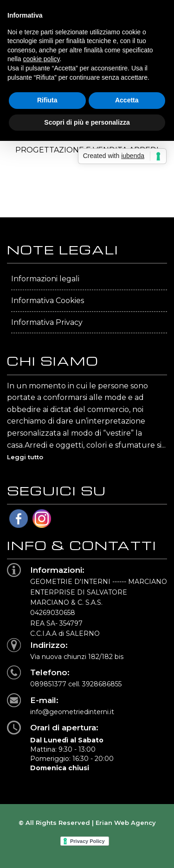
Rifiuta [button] (47, 100)
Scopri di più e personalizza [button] (87, 122)
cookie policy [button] (41, 59)
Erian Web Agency (126, 823)
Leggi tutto (25, 457)
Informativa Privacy (47, 322)
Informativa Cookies (48, 301)
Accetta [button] (127, 100)
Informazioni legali (45, 279)
